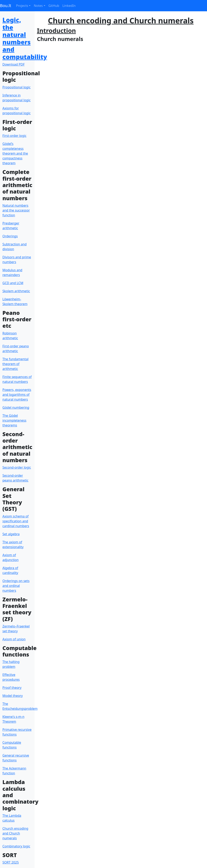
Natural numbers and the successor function (16, 210)
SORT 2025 (11, 862)
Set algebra (11, 534)
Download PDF (14, 64)
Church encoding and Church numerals (15, 833)
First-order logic (14, 136)
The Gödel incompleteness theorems (14, 420)
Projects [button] (22, 6)
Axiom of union (14, 639)
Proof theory (12, 688)
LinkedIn (69, 6)
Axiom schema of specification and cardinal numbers (16, 521)
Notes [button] (38, 6)
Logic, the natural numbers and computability (25, 38)
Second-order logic (17, 467)
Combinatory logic (16, 846)
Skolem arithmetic (16, 291)
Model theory (13, 696)
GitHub (54, 6)
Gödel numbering (16, 407)
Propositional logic (16, 87)
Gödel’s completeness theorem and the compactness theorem (15, 153)
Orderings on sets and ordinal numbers (16, 586)
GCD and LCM (13, 283)
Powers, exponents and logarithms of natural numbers (17, 395)
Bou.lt (6, 6)
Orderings (10, 236)
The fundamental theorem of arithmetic (15, 364)
